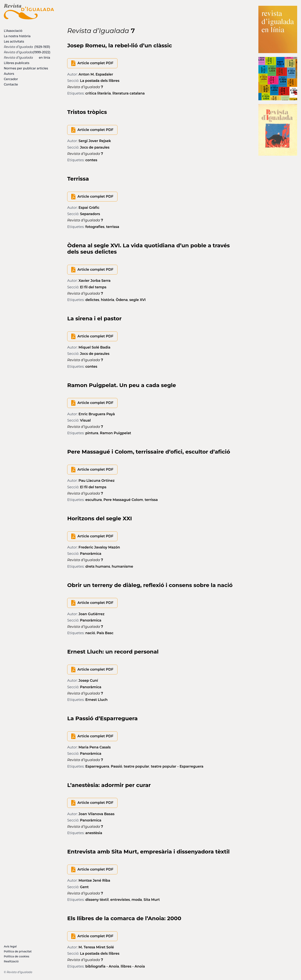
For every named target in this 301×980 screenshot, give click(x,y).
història (107, 300)
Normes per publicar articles (26, 68)
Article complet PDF (95, 63)
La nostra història (17, 36)
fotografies (95, 227)
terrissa (113, 227)
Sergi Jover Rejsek (95, 141)
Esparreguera (97, 766)
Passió (116, 766)
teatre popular (137, 766)
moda (137, 900)
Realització (11, 961)
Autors (9, 74)
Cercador (11, 79)
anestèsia (94, 833)
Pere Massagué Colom (123, 500)
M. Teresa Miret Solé (96, 947)
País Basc (105, 633)
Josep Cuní (88, 681)
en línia (27, 58)
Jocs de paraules (95, 147)
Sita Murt (152, 900)
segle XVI (138, 300)
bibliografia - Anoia (102, 966)
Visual (85, 420)
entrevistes (120, 900)
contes (91, 160)
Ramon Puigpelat (116, 433)
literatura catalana (129, 93)
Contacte (11, 84)
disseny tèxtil (97, 900)
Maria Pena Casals (95, 747)
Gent (84, 887)
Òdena (122, 300)
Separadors (90, 214)
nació (90, 633)
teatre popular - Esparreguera (177, 766)
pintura (92, 433)
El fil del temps (93, 287)
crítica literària (98, 93)
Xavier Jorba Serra (95, 281)
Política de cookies (17, 956)
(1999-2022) (27, 52)
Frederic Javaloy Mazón (99, 547)
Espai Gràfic (89, 208)
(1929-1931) (27, 47)
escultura (94, 500)
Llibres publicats (17, 63)
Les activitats (14, 42)
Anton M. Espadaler (96, 74)
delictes (92, 300)
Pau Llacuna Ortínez (97, 481)
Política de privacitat (18, 951)
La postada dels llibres (100, 81)
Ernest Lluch (97, 700)
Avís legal (10, 946)
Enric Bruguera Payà (97, 414)
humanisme (122, 566)
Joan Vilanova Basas (96, 814)
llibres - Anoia (133, 966)
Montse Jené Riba (94, 881)
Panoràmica (91, 554)
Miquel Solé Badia (94, 347)
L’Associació (13, 31)
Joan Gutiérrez (91, 614)
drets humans (98, 566)
